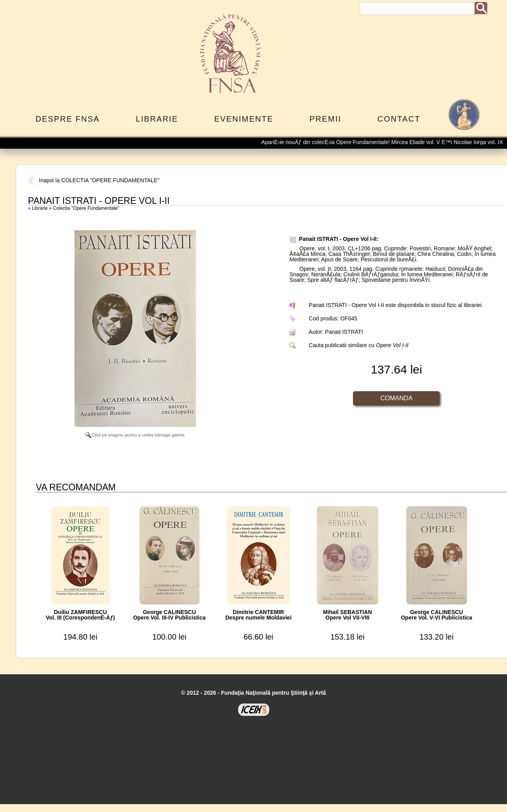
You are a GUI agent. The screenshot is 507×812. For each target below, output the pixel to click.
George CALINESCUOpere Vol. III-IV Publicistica (169, 615)
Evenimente (244, 119)
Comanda (397, 398)
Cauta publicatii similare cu (359, 345)
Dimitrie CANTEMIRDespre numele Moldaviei (258, 615)
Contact (399, 119)
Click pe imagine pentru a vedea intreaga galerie (135, 435)
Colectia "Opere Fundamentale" (86, 208)
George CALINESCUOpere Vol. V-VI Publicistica (436, 615)
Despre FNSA (68, 119)
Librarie (157, 119)
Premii (325, 119)
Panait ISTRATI (344, 332)
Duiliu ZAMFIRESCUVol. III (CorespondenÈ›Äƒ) (80, 615)
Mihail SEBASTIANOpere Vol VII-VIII (347, 615)
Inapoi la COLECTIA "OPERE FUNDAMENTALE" (94, 180)
